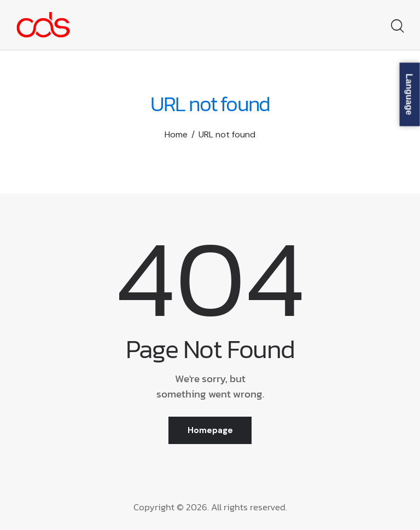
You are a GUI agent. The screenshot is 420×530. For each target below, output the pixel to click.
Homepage (210, 430)
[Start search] (397, 27)
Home (176, 134)
